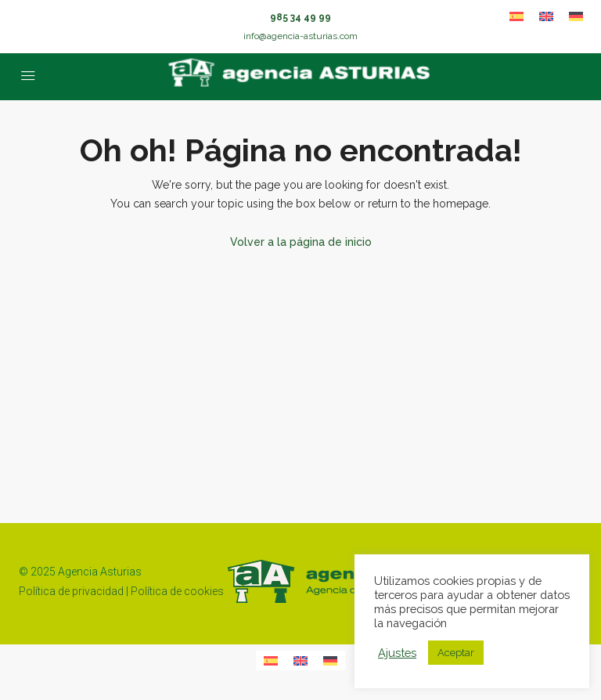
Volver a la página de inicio (301, 242)
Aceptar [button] (456, 653)
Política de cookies (177, 591)
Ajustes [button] (397, 653)
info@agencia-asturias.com (300, 36)
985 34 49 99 (300, 17)
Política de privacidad (71, 591)
